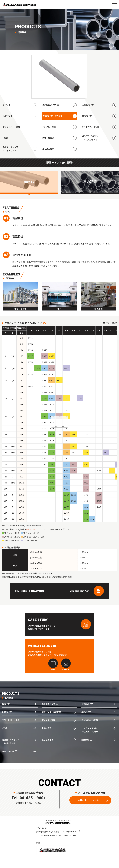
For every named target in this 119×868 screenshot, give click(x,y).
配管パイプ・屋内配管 (51, 712)
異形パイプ (86, 712)
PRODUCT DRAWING (30, 591)
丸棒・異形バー (48, 728)
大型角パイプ (87, 704)
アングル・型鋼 (48, 720)
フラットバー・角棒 (11, 720)
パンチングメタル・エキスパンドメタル (90, 730)
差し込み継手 (48, 740)
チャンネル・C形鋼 (90, 720)
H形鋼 (5, 728)
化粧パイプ (7, 712)
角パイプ (6, 704)
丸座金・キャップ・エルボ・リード (11, 741)
